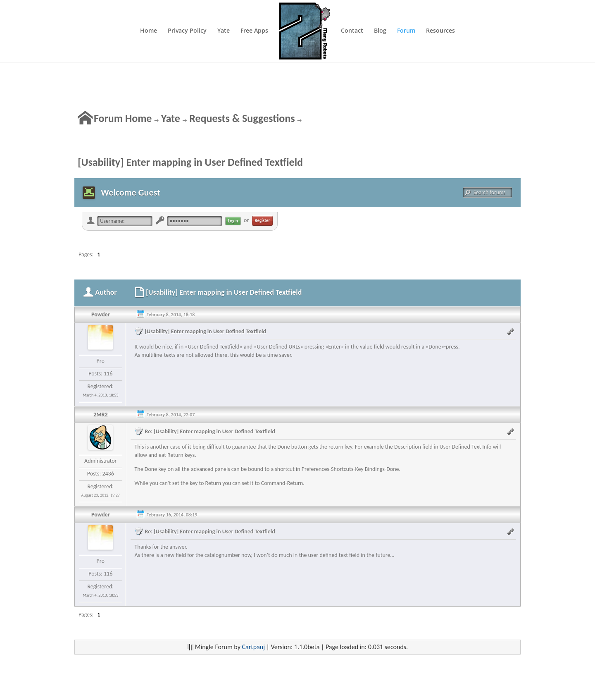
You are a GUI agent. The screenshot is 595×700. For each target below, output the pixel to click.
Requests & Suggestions (242, 118)
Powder (101, 314)
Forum (406, 31)
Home (149, 31)
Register (263, 221)
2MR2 (100, 415)
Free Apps (254, 31)
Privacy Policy (187, 31)
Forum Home (123, 118)
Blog (380, 31)
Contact (352, 31)
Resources (440, 31)
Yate (224, 31)
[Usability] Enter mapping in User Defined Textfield (190, 162)
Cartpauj (253, 647)
